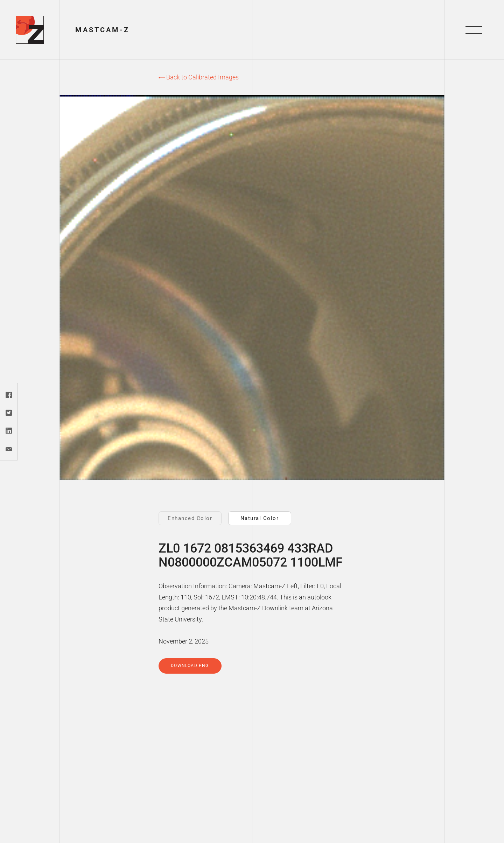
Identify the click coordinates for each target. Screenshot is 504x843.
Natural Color (260, 518)
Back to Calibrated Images (199, 77)
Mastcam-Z (102, 30)
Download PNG (190, 666)
